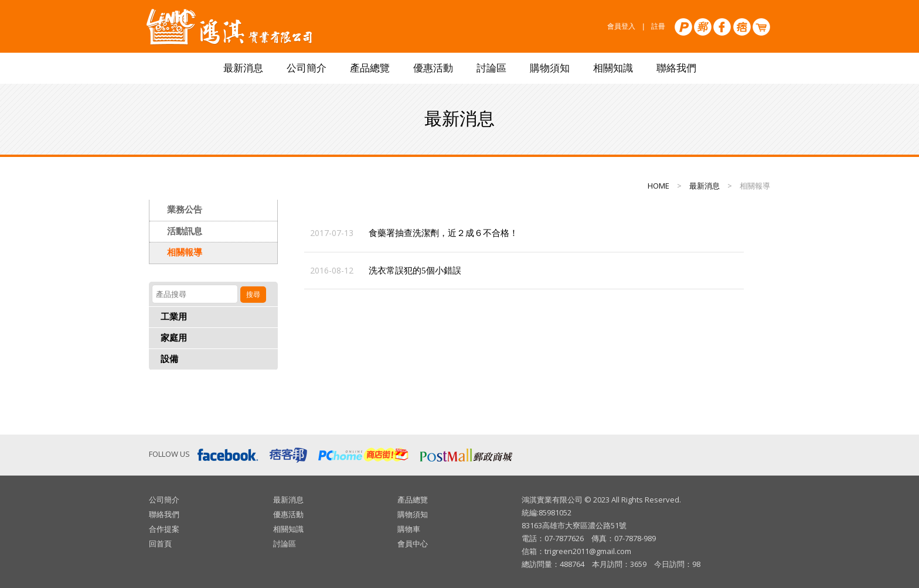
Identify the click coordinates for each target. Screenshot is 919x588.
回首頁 (160, 543)
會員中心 (413, 543)
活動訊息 (185, 231)
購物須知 (550, 68)
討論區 (491, 68)
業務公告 (185, 210)
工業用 (174, 317)
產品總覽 (370, 68)
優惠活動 (433, 68)
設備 (169, 359)
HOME (658, 186)
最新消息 (243, 68)
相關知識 (613, 68)
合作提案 (164, 529)
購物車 (409, 529)
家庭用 (174, 338)
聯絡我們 (676, 68)
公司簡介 (307, 68)
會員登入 (621, 26)
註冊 (658, 26)
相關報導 (185, 252)
